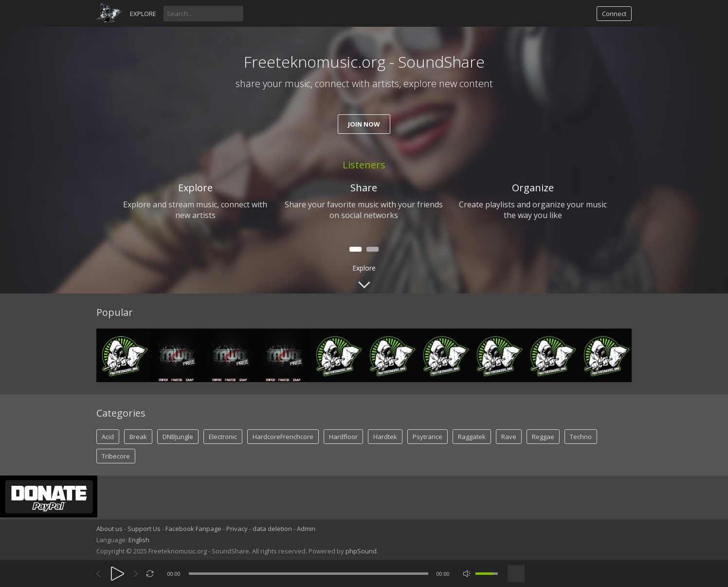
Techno (581, 437)
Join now (364, 124)
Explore (143, 14)
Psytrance (428, 437)
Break (138, 437)
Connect (614, 14)
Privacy (237, 529)
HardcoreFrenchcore (283, 437)
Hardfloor (343, 437)
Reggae (543, 437)
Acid (108, 437)
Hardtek (385, 437)
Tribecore (116, 456)
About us (109, 529)
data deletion (272, 529)
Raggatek (472, 437)
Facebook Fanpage (193, 529)
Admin (306, 529)
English (139, 540)
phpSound (361, 551)
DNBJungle (178, 437)
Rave (509, 437)
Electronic (223, 437)
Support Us (144, 529)
